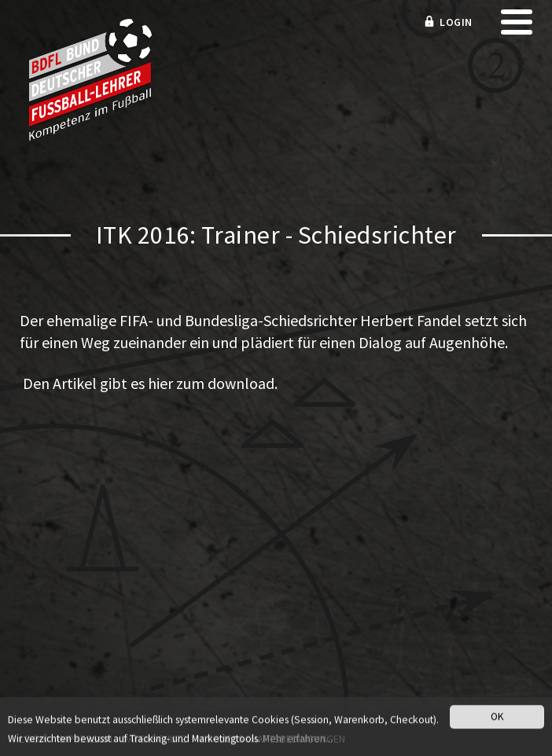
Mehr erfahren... (298, 741)
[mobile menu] (517, 27)
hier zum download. (213, 383)
